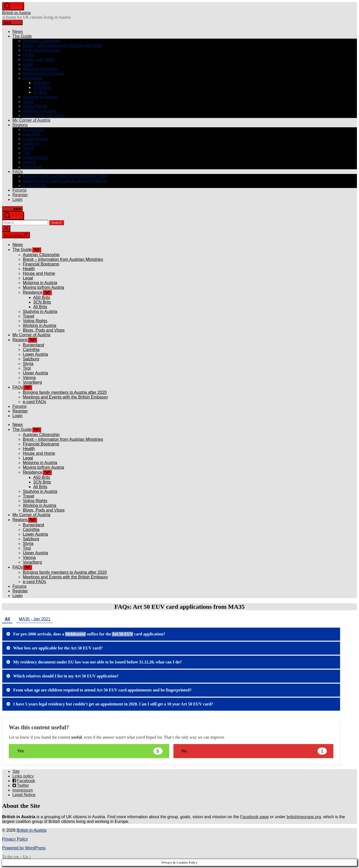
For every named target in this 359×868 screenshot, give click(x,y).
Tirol (27, 153)
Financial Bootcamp (41, 50)
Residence (33, 78)
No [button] (254, 751)
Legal (28, 64)
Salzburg (31, 143)
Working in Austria (40, 111)
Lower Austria (35, 139)
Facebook (24, 781)
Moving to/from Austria (43, 73)
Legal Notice (24, 795)
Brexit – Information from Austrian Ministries (63, 45)
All (7, 619)
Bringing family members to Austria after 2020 (65, 176)
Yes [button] (90, 751)
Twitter (21, 785)
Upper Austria (35, 157)
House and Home (39, 59)
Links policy (23, 776)
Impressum (23, 790)
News (18, 31)
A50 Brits (42, 83)
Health (29, 55)
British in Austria (16, 13)
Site (16, 771)
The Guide (22, 36)
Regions (20, 125)
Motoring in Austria (40, 69)
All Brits (40, 92)
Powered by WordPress (24, 848)
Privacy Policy (15, 839)
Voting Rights (35, 106)
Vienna (29, 162)
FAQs (18, 171)
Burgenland (33, 129)
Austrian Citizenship (41, 41)
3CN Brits (42, 87)
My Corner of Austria (31, 120)
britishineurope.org (304, 817)
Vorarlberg (32, 167)
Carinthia (31, 134)
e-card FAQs (34, 185)
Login (18, 199)
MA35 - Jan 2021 (34, 619)
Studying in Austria (40, 97)
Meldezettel (75, 634)
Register (20, 195)
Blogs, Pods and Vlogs (44, 115)
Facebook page (254, 817)
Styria (28, 148)
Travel (29, 101)
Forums (19, 190)
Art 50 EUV (122, 634)
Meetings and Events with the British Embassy (65, 181)
